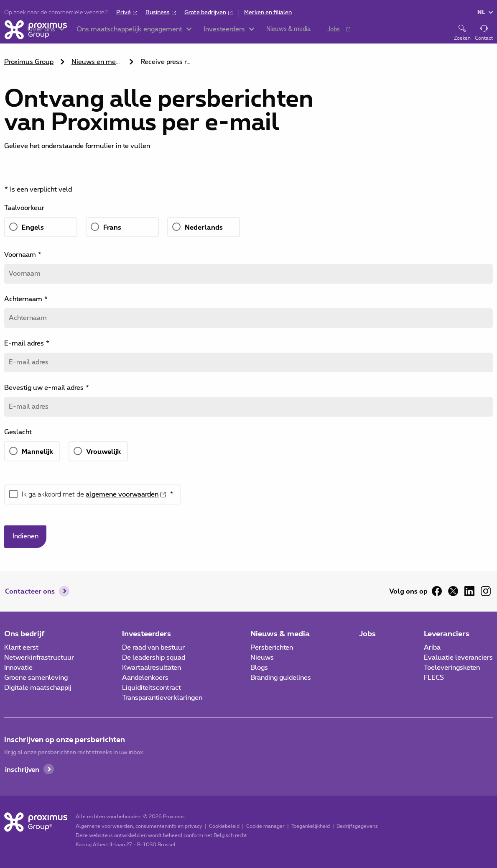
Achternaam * (26, 299)
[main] (248, 299)
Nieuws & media (280, 633)
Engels (33, 227)
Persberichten (272, 648)
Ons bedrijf (24, 633)
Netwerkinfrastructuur (39, 658)
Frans (112, 227)
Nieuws (262, 658)
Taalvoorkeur (24, 208)
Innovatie (18, 668)
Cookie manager (265, 826)
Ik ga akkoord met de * (98, 494)
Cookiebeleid (224, 826)
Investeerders (147, 633)
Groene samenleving (36, 678)
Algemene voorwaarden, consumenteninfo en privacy (139, 826)
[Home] (35, 33)
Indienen (25, 537)
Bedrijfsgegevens (357, 826)
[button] (91, 33)
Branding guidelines (281, 678)
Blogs (259, 668)
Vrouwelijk (103, 451)
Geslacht (18, 432)
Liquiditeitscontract (152, 688)
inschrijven (22, 769)
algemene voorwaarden (122, 494)
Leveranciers (447, 633)
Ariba (432, 648)
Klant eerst (21, 648)
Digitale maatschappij (38, 688)
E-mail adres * (27, 343)
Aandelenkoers (145, 678)
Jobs (367, 633)
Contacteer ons (30, 591)
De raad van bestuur (153, 648)
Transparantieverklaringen (162, 698)
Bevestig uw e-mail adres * (47, 388)
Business (158, 13)
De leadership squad (154, 658)
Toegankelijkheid (310, 826)
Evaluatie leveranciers (458, 658)
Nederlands (204, 227)
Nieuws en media (98, 62)
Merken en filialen (268, 13)
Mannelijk (37, 451)
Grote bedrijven (205, 13)
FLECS (434, 678)
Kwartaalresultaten (152, 668)
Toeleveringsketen (452, 668)
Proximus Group (29, 62)
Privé (124, 13)
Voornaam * (23, 255)
